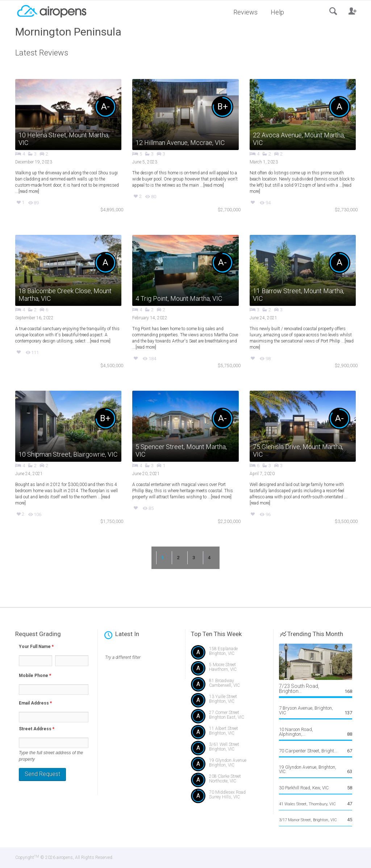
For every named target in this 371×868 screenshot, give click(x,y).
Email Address (35, 703)
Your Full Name (36, 647)
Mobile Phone (35, 676)
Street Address (37, 729)
